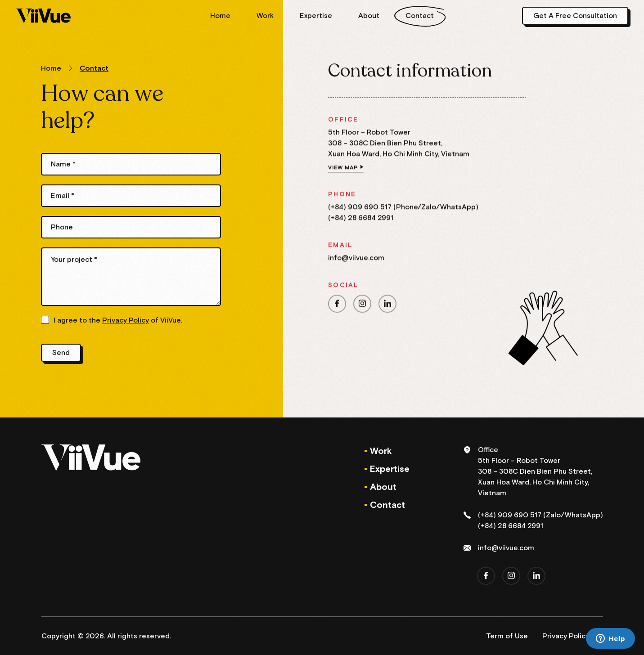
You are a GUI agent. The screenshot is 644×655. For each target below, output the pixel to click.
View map (343, 170)
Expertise (316, 16)
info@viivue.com (356, 260)
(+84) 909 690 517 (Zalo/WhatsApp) (540, 515)
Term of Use (507, 636)
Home (220, 16)
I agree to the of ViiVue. (118, 322)
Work (265, 16)
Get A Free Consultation (575, 16)
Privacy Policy (126, 322)
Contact (420, 16)
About (369, 16)
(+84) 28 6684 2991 (361, 220)
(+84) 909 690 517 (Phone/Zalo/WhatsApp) (403, 209)
